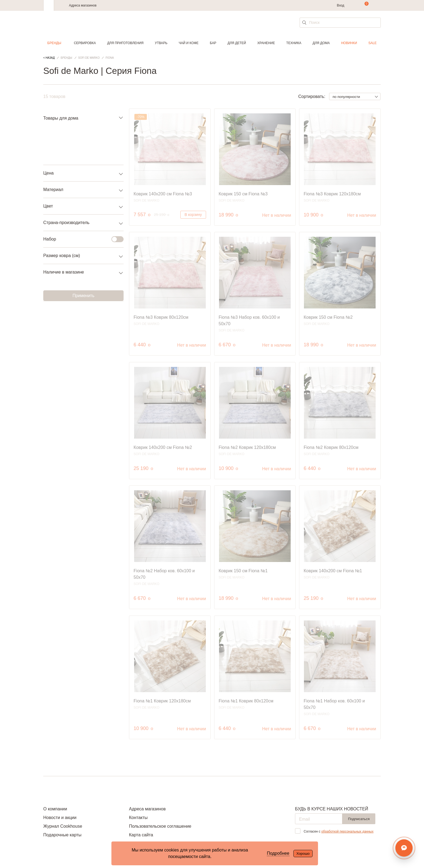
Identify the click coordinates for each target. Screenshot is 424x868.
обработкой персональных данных (347, 831)
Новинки (349, 43)
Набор (80, 239)
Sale (372, 43)
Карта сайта (141, 835)
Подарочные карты (62, 835)
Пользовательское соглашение (160, 826)
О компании (55, 809)
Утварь (161, 43)
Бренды (54, 43)
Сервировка (85, 43)
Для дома (321, 43)
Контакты (138, 818)
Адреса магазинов (83, 5)
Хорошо (303, 854)
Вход (341, 5)
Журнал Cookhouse (63, 826)
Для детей (237, 43)
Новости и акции (60, 818)
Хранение (266, 43)
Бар (213, 43)
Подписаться (359, 819)
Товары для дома (61, 118)
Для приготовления (125, 43)
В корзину (193, 215)
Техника (294, 43)
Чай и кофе (189, 43)
